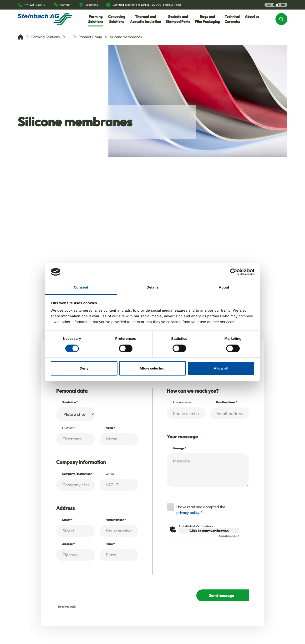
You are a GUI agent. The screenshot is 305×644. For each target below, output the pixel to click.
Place (110, 544)
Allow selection (152, 368)
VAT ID (110, 474)
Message (180, 449)
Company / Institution (77, 474)
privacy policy (188, 513)
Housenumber (116, 520)
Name (110, 428)
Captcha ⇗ (229, 536)
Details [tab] (152, 288)
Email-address (227, 403)
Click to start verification (209, 531)
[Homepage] (45, 19)
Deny (84, 368)
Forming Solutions (43, 37)
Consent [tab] (81, 288)
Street (67, 520)
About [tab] (224, 288)
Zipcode (68, 544)
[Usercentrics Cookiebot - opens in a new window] (234, 272)
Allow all (221, 368)
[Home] (20, 37)
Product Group (87, 37)
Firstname (69, 428)
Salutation (70, 403)
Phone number (182, 403)
